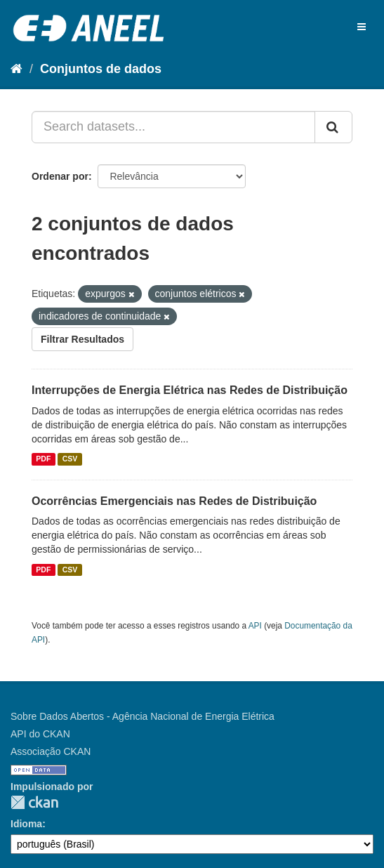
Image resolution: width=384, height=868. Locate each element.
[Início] (16, 69)
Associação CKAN (51, 751)
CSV (70, 459)
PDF (43, 459)
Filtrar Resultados (82, 339)
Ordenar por (60, 176)
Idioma (26, 824)
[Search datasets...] (173, 127)
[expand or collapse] (362, 27)
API (255, 626)
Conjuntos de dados (101, 69)
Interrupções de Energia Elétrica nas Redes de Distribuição (190, 390)
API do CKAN (40, 734)
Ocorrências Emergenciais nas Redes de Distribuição (174, 501)
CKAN (34, 802)
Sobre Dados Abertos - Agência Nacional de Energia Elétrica (143, 716)
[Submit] (333, 127)
